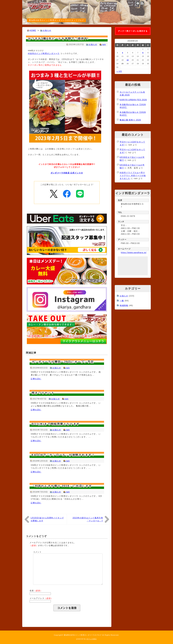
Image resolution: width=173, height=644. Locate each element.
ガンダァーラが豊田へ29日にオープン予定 (63, 362)
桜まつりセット (43, 393)
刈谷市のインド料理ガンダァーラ (44, 54)
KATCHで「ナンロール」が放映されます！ (63, 455)
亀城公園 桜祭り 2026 (130, 120)
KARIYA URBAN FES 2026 (133, 100)
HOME (33, 30)
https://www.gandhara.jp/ (134, 253)
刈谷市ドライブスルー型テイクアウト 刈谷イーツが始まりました (133, 176)
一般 (122, 301)
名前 (36, 591)
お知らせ (47, 30)
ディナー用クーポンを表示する (133, 31)
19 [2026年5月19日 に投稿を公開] (128, 60)
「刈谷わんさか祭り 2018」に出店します (62, 486)
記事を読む (36, 379)
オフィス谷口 (92, 639)
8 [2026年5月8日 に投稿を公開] (143, 53)
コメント (37, 552)
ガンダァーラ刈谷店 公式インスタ (67, 173)
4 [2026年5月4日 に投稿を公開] (123, 53)
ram (104, 44)
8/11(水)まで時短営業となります (56, 424)
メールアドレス (41, 598)
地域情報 (124, 305)
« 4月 (119, 71)
